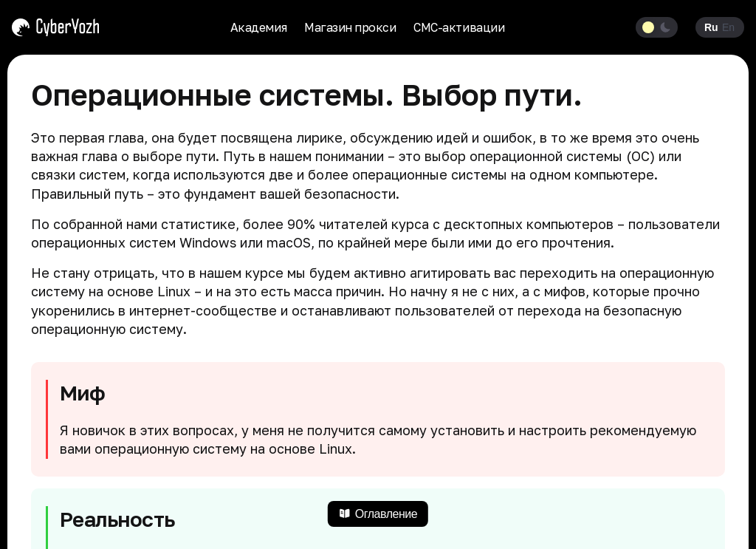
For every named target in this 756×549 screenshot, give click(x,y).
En (728, 27)
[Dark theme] (666, 27)
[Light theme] (649, 27)
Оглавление (378, 514)
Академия (258, 27)
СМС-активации (459, 27)
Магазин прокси (350, 27)
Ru (711, 27)
